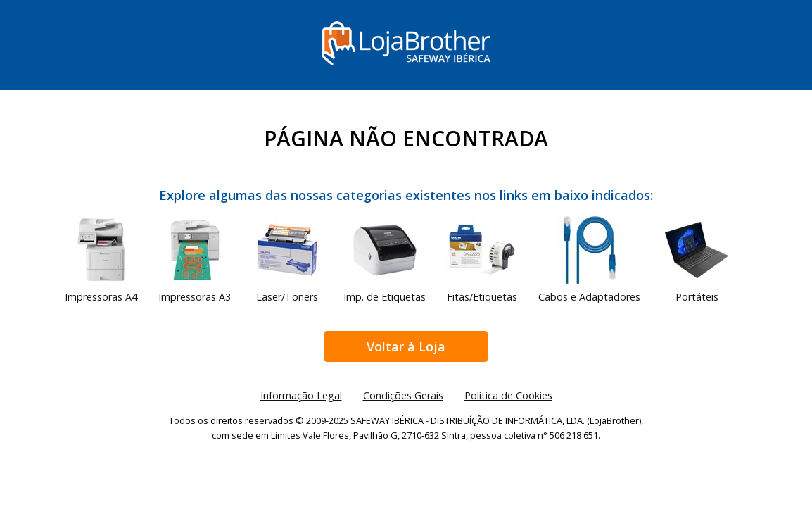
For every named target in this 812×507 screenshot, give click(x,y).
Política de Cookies (508, 395)
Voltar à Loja (406, 346)
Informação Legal (301, 395)
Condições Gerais (403, 395)
